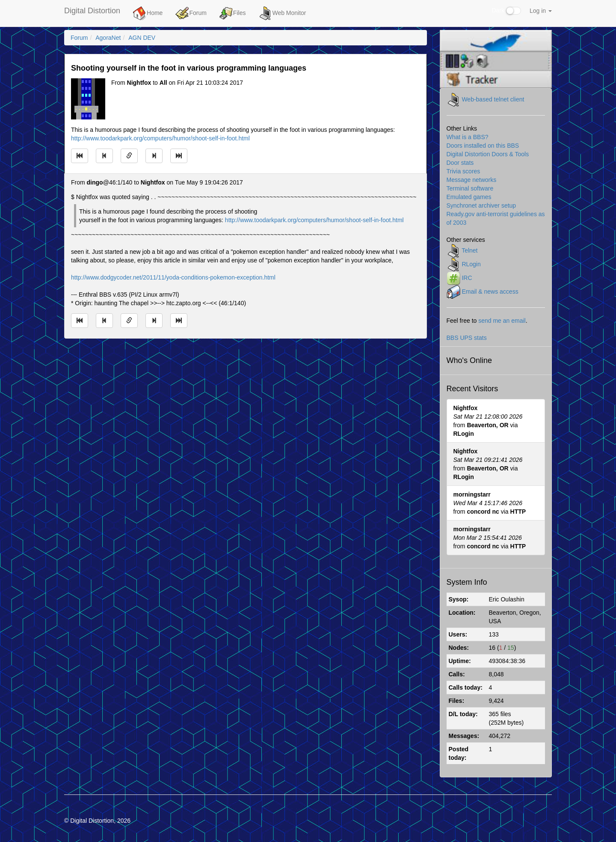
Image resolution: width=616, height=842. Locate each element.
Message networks (472, 180)
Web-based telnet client (493, 99)
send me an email (502, 321)
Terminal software (470, 188)
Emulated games (469, 197)
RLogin (471, 264)
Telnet (469, 250)
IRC (467, 277)
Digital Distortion (92, 11)
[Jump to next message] (154, 156)
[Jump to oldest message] (80, 156)
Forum (191, 13)
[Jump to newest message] (179, 156)
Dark (506, 11)
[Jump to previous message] (104, 156)
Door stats (460, 163)
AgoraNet (108, 38)
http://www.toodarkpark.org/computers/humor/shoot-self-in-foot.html (160, 138)
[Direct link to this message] (129, 156)
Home (148, 13)
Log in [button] (541, 11)
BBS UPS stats (467, 338)
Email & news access (490, 291)
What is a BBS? (468, 137)
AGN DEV (142, 38)
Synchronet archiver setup (481, 205)
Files (233, 13)
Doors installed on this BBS (483, 146)
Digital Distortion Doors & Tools (488, 154)
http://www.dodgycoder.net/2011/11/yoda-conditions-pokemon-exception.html (173, 277)
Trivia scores (463, 171)
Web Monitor (282, 13)
